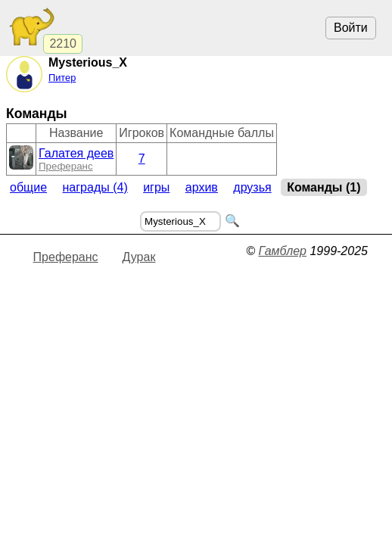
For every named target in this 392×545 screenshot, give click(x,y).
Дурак (139, 257)
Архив (202, 187)
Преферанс (66, 166)
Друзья (252, 187)
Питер (62, 78)
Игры (156, 187)
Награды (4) (95, 187)
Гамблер (282, 251)
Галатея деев (76, 153)
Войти (351, 28)
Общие (28, 187)
